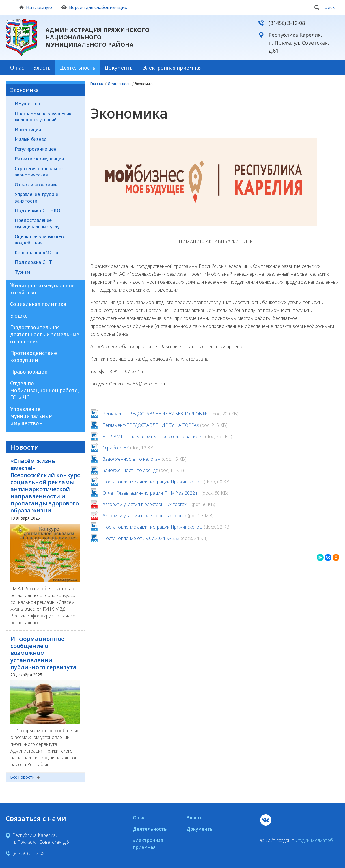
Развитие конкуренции (39, 159)
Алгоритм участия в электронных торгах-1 (147, 504)
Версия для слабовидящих (94, 7)
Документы (119, 68)
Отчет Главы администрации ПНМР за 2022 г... (151, 493)
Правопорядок (29, 372)
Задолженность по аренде (130, 470)
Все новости (25, 777)
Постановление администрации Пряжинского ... (153, 482)
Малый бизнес (30, 139)
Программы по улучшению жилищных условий (44, 117)
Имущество (27, 104)
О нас (17, 68)
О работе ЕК (116, 448)
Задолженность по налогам (132, 459)
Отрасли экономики (36, 185)
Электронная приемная (172, 68)
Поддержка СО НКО (37, 210)
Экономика (24, 90)
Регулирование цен (35, 149)
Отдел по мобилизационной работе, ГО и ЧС (44, 390)
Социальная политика (38, 304)
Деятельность (77, 68)
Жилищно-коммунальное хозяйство (42, 289)
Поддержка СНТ (33, 262)
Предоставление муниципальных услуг (38, 224)
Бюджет (20, 316)
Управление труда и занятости (36, 198)
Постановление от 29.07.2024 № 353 (141, 538)
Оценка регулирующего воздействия (40, 240)
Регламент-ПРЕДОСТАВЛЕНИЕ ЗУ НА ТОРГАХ (151, 425)
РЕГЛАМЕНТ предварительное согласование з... (153, 436)
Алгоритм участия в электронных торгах (145, 516)
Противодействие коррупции (34, 357)
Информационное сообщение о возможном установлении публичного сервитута (43, 653)
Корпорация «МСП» (37, 253)
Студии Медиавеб (314, 840)
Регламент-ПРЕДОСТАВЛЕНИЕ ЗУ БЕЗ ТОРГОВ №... (156, 414)
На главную (36, 7)
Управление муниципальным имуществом (32, 416)
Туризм (22, 272)
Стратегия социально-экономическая (39, 172)
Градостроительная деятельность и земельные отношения (45, 334)
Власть (42, 68)
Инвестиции (28, 130)
